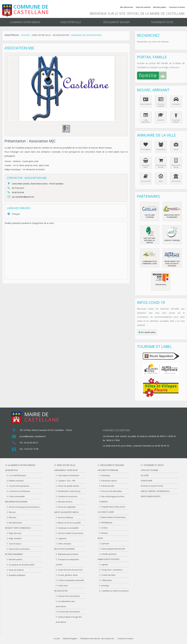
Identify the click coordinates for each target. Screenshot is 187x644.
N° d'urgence (146, 149)
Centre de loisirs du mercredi (70, 570)
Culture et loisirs (106, 512)
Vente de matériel (143, 7)
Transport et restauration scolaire (67, 562)
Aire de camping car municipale (155, 491)
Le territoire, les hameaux (19, 491)
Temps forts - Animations (112, 570)
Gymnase (105, 544)
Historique (106, 475)
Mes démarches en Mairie (16, 502)
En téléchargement (14, 554)
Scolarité (161, 120)
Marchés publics (160, 7)
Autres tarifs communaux (19, 549)
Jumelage (105, 586)
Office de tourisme (149, 470)
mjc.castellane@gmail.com (23, 197)
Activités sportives (109, 554)
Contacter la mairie (177, 7)
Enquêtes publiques (17, 575)
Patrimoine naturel (109, 481)
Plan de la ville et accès (152, 486)
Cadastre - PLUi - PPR (67, 481)
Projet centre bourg (176, 166)
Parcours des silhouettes (112, 491)
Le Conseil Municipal (17, 475)
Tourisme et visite (162, 22)
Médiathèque (107, 523)
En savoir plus (148, 332)
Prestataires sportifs (151, 496)
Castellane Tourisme (150, 216)
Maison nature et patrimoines (172, 216)
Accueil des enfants (176, 121)
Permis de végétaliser (67, 507)
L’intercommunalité (17, 496)
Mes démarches (127, 7)
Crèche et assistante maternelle (71, 580)
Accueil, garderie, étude (68, 575)
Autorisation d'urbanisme (69, 475)
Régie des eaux (15, 533)
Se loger (145, 475)
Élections (13, 517)
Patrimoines (176, 181)
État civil (12, 512)
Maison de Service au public (69, 523)
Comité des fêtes (108, 575)
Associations (161, 149)
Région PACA (161, 285)
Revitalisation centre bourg (69, 491)
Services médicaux (66, 517)
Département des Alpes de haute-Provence (172, 264)
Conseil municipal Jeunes (19, 486)
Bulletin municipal (16, 481)
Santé (176, 149)
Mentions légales (70, 639)
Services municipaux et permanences (24, 507)
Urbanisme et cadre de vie (66, 470)
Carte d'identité (146, 104)
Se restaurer (147, 481)
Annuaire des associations (69, 596)
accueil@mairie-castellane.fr (33, 436)
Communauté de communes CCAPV (150, 262)
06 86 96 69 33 (162, 446)
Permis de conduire (161, 105)
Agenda (105, 565)
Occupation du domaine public (22, 565)
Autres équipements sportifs (113, 549)
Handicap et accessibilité (68, 528)
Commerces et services (161, 166)
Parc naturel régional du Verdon (150, 240)
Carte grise (176, 104)
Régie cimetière (15, 538)
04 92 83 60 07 (31, 443)
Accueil (57, 639)
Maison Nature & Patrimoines (114, 517)
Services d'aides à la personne (71, 533)
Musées (105, 533)
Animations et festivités (108, 559)
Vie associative (61, 591)
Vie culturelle (146, 181)
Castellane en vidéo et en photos (115, 591)
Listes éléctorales (146, 121)
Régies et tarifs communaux (18, 528)
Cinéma (105, 528)
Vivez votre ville (71, 22)
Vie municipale (12, 470)
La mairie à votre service (25, 22)
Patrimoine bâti (108, 486)
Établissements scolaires (68, 554)
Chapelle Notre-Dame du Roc (114, 507)
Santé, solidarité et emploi (66, 512)
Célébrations (107, 580)
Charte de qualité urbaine (69, 486)
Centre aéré (63, 586)
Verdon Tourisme (172, 240)
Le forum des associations (69, 612)
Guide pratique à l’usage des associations (69, 619)
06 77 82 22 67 (18, 188)
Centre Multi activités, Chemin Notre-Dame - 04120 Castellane (38, 184)
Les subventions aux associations (65, 604)
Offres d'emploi (65, 544)
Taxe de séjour (15, 544)
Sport (161, 181)
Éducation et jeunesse (64, 549)
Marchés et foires (146, 166)
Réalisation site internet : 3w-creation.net (97, 639)
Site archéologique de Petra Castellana (112, 499)
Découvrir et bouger (116, 22)
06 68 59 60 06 (18, 192)
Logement (62, 538)
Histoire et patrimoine (108, 470)
